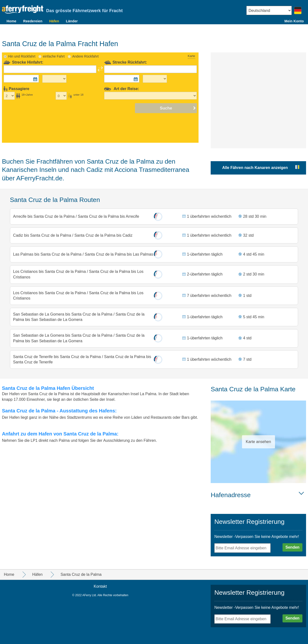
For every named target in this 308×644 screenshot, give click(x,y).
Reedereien (33, 21)
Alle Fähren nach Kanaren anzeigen (255, 156)
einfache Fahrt (54, 45)
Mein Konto (294, 21)
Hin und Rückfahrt (22, 45)
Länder (72, 21)
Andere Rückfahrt (85, 45)
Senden (292, 547)
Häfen (54, 21)
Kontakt (100, 586)
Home (12, 21)
